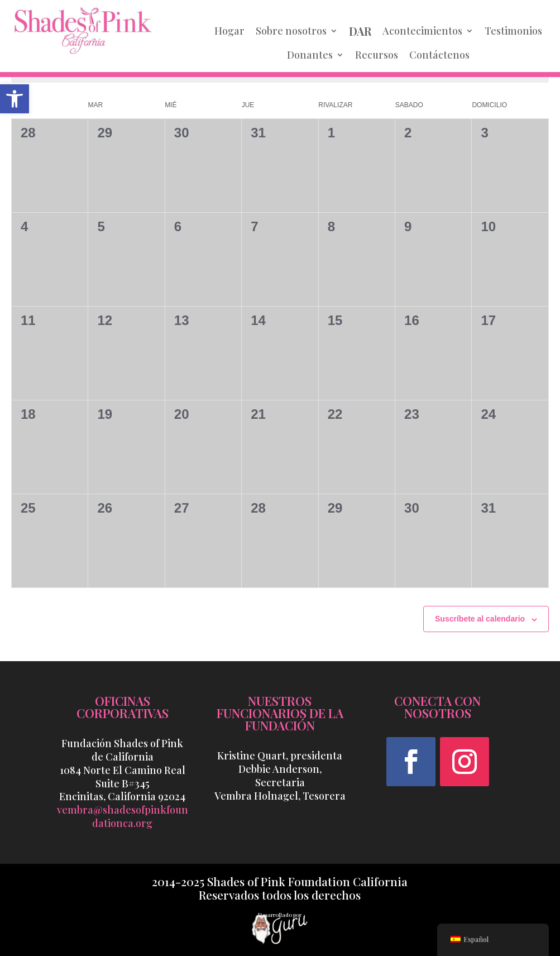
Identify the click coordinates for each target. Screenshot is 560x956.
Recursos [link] (377, 55)
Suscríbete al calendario (480, 619)
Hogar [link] (229, 31)
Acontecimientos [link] (422, 31)
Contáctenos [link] (439, 55)
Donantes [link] (310, 55)
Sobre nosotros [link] (291, 31)
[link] (15, 99)
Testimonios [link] (513, 31)
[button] (411, 762)
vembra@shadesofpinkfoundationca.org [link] (123, 816)
